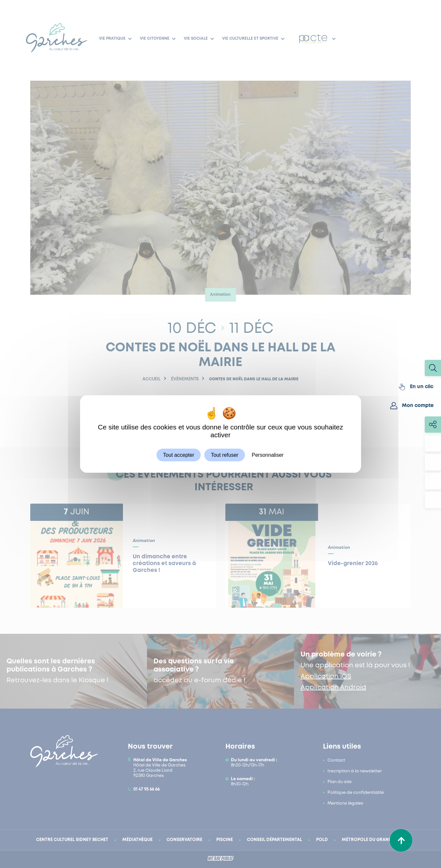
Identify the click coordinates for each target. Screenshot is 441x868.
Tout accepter (179, 455)
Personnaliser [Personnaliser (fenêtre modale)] (268, 455)
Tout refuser (224, 455)
